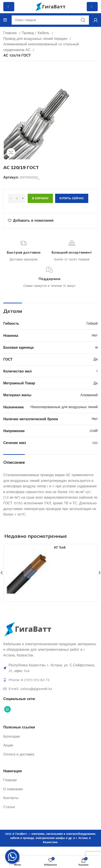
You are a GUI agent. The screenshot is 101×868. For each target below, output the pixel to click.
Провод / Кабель (36, 33)
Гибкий (92, 323)
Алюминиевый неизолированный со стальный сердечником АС (41, 47)
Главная (11, 33)
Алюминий (89, 395)
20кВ (94, 431)
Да (96, 359)
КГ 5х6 (60, 547)
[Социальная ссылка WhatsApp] (7, 709)
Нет (95, 335)
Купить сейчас (72, 198)
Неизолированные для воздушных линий (64, 407)
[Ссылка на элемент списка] (50, 668)
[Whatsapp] (12, 857)
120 (95, 443)
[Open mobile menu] (5, 20)
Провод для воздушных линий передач (36, 39)
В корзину (40, 198)
